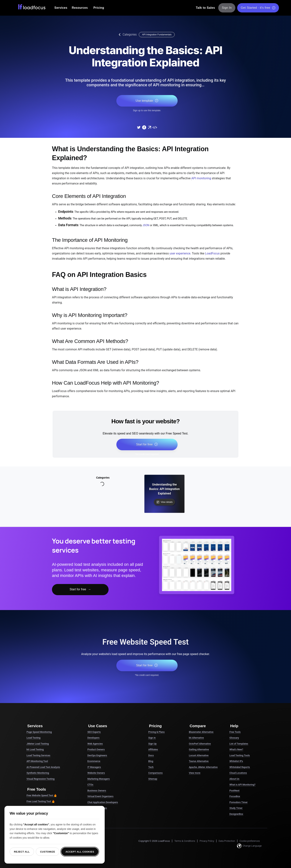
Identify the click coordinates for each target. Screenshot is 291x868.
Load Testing (33, 738)
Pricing (99, 8)
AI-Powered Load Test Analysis (43, 767)
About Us (234, 779)
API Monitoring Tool (37, 761)
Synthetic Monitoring (38, 773)
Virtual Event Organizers (100, 796)
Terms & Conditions (185, 841)
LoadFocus (212, 253)
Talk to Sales (205, 8)
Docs (151, 755)
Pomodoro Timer (238, 802)
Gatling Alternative (199, 749)
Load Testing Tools (240, 755)
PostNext (234, 791)
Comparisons (155, 773)
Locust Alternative (199, 755)
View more (195, 773)
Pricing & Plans (156, 732)
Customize (48, 852)
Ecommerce (94, 761)
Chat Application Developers (103, 802)
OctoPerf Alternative (200, 744)
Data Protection (227, 841)
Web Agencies (95, 744)
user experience (180, 253)
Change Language (249, 846)
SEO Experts (94, 732)
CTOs (90, 785)
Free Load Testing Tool (41, 801)
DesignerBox (236, 814)
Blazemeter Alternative (201, 732)
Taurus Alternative (199, 761)
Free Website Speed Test (42, 795)
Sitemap (153, 779)
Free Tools (235, 732)
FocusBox (235, 796)
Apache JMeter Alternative (203, 767)
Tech (151, 767)
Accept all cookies (80, 852)
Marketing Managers (99, 779)
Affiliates (153, 749)
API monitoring (201, 178)
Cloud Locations (238, 773)
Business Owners (97, 791)
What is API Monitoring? (242, 785)
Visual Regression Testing (41, 779)
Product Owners (96, 749)
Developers (93, 738)
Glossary (234, 738)
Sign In (227, 8)
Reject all (22, 852)
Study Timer (236, 808)
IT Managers (94, 767)
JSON (146, 225)
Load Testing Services (38, 755)
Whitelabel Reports (240, 767)
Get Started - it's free (258, 8)
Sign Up (152, 744)
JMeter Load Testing (38, 744)
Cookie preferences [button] (250, 841)
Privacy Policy (207, 841)
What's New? (236, 749)
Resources (80, 8)
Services (61, 8)
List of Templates (239, 744)
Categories (127, 35)
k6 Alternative (196, 738)
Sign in (152, 738)
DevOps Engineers (97, 755)
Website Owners (96, 773)
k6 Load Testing (35, 749)
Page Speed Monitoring (39, 732)
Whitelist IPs (236, 761)
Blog (151, 761)
